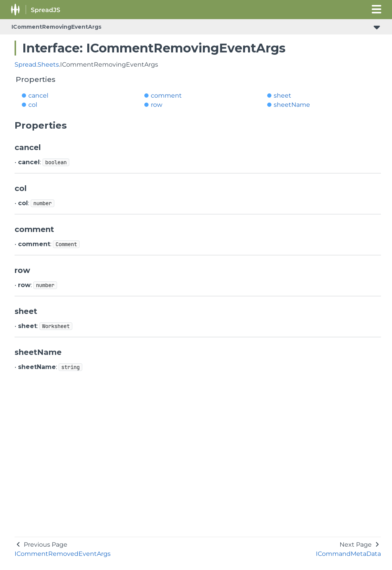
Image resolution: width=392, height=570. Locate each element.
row (157, 105)
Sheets (48, 65)
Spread (25, 65)
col (33, 105)
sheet (283, 96)
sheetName (292, 105)
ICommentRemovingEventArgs (56, 27)
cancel (38, 96)
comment (166, 96)
